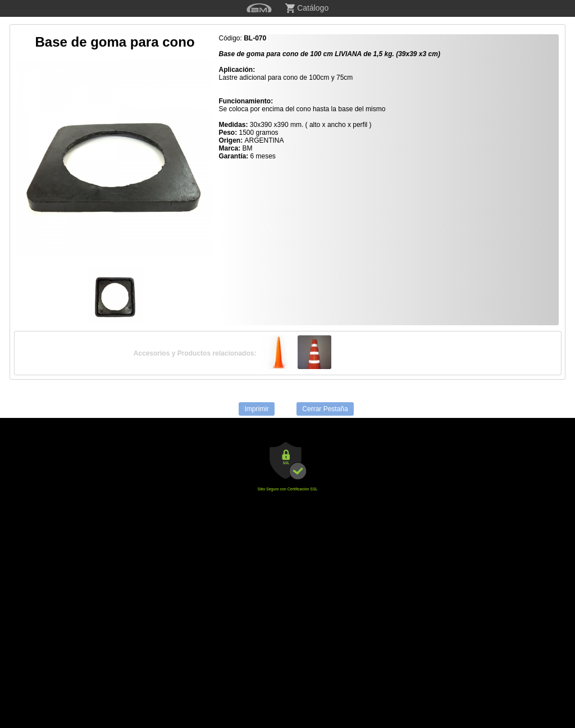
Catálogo (307, 8)
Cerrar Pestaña (325, 409)
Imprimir (256, 409)
